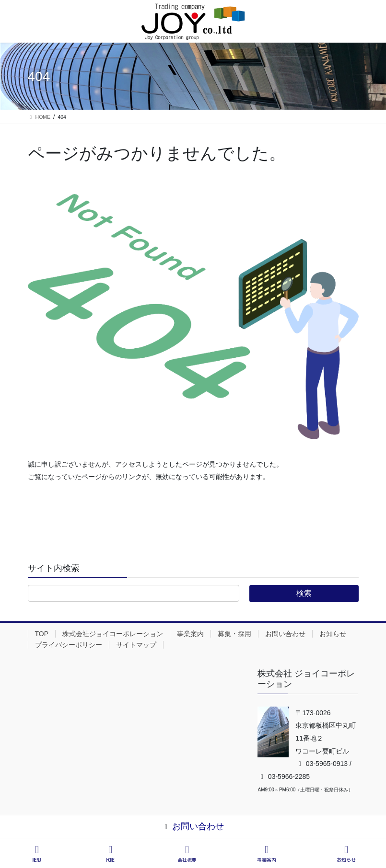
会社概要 (187, 853)
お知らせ (333, 634)
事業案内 (190, 634)
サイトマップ (136, 645)
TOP (42, 634)
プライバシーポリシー (69, 645)
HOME (111, 853)
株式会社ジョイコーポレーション (113, 634)
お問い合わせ (285, 634)
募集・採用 (234, 634)
